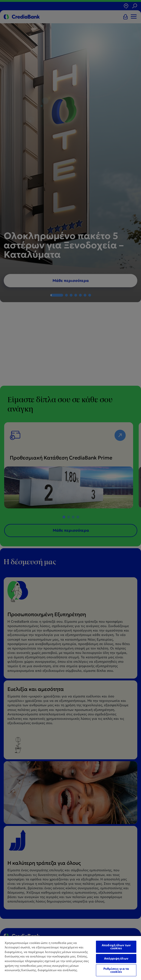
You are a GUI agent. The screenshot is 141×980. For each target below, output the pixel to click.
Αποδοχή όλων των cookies (116, 947)
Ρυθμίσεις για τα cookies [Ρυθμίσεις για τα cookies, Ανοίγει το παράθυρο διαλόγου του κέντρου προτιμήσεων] (116, 970)
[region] (70, 958)
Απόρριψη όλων (116, 958)
